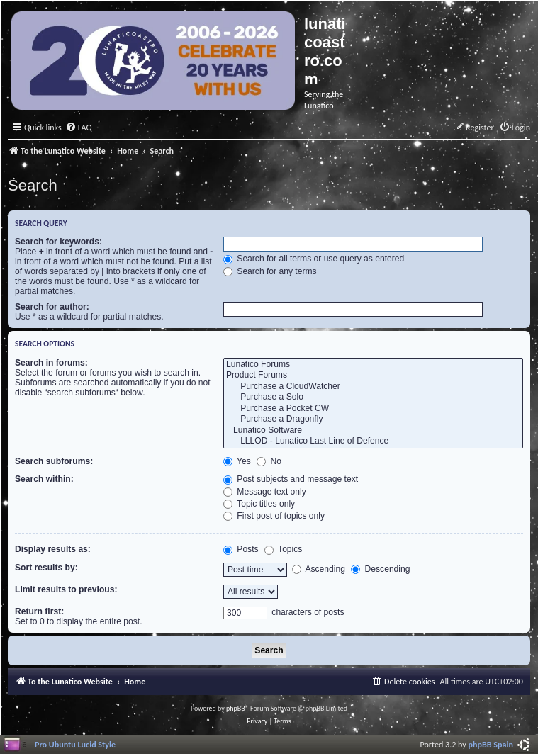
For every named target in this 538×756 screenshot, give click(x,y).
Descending (380, 569)
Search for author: (52, 307)
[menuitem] (79, 128)
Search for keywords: (58, 242)
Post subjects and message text (291, 479)
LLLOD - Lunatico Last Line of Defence (373, 441)
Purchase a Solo (373, 397)
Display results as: (53, 549)
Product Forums (373, 376)
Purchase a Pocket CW (373, 409)
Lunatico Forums (373, 365)
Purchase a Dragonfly (373, 419)
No (269, 461)
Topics (283, 549)
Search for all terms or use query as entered (314, 259)
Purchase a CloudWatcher (373, 387)
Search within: (44, 479)
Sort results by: (46, 568)
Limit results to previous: (66, 589)
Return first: (39, 611)
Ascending (319, 569)
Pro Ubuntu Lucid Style (75, 744)
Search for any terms (270, 271)
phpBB (236, 708)
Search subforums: (54, 461)
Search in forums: (51, 363)
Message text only (265, 492)
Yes (237, 461)
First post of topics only (274, 516)
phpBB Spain (491, 744)
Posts (241, 549)
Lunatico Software (373, 431)
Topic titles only (259, 504)
